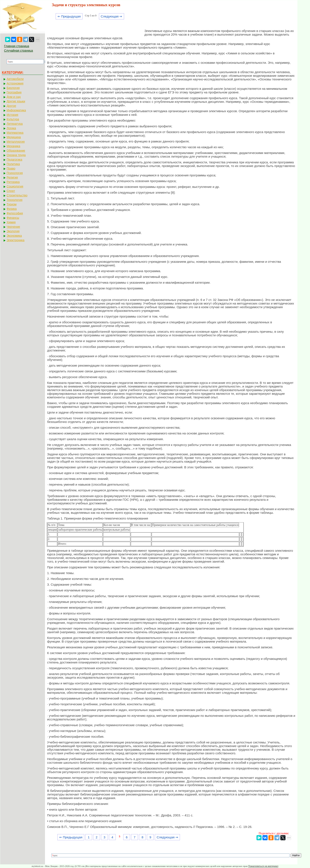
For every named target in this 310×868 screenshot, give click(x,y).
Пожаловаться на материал (263, 866)
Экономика (14, 236)
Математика (15, 133)
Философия (15, 213)
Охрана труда (16, 155)
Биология (13, 88)
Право (11, 168)
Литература (15, 124)
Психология (15, 173)
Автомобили (15, 79)
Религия (12, 177)
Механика (13, 146)
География (14, 92)
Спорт (11, 191)
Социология (15, 186)
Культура (13, 119)
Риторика (13, 182)
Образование (16, 151)
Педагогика (14, 160)
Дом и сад (14, 97)
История (12, 115)
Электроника (16, 240)
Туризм (12, 204)
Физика (12, 209)
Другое (11, 106)
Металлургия (16, 142)
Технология (14, 200)
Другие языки (16, 101)
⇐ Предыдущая (69, 16)
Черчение (13, 227)
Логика (11, 128)
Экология (13, 231)
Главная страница (17, 46)
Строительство (17, 195)
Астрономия (15, 83)
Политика (13, 164)
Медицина (14, 137)
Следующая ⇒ (111, 16)
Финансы (13, 218)
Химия (11, 222)
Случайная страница (19, 51)
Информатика (16, 110)
